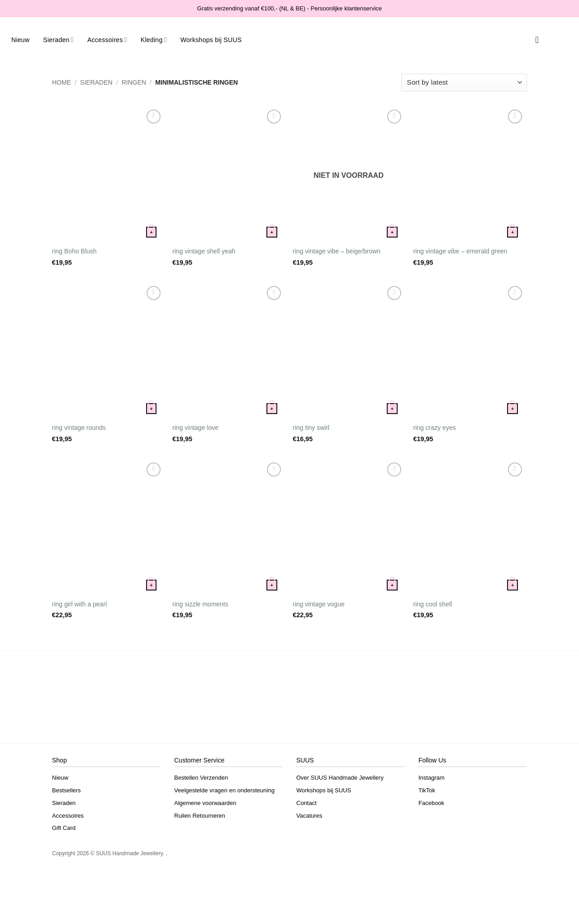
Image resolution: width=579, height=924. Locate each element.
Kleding (154, 40)
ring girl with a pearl (79, 604)
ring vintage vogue (318, 604)
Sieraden (58, 40)
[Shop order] (464, 83)
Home (62, 82)
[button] (550, 40)
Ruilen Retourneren (200, 816)
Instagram (432, 778)
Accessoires (107, 40)
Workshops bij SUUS (211, 40)
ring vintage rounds (79, 428)
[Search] (524, 40)
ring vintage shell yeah (204, 251)
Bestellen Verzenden (201, 778)
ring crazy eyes (435, 428)
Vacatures (309, 816)
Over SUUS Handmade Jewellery (340, 778)
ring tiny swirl (311, 428)
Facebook (431, 803)
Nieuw (20, 40)
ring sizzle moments (200, 604)
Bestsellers (66, 790)
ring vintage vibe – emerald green (460, 251)
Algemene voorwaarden (205, 803)
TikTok (427, 790)
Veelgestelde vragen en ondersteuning (224, 790)
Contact (306, 803)
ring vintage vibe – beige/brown (337, 251)
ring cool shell (433, 604)
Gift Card (64, 828)
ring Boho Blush (74, 251)
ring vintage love (195, 428)
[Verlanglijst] (537, 40)
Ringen (134, 82)
